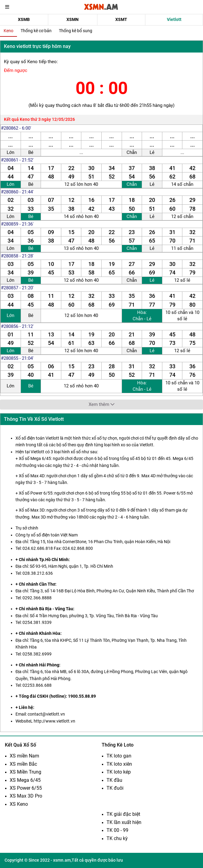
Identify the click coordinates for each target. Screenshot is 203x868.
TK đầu (114, 780)
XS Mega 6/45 (25, 780)
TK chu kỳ (117, 838)
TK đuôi (115, 788)
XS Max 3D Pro (26, 796)
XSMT (121, 19)
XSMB (24, 19)
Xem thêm (102, 404)
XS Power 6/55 (26, 788)
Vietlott (174, 19)
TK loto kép (119, 772)
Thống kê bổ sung (76, 31)
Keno (8, 31)
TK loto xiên (119, 764)
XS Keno (19, 804)
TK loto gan (119, 756)
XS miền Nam (24, 756)
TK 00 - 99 (117, 830)
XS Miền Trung (25, 772)
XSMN (73, 19)
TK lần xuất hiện (124, 822)
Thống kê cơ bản (36, 31)
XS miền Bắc (23, 764)
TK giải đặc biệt (123, 814)
